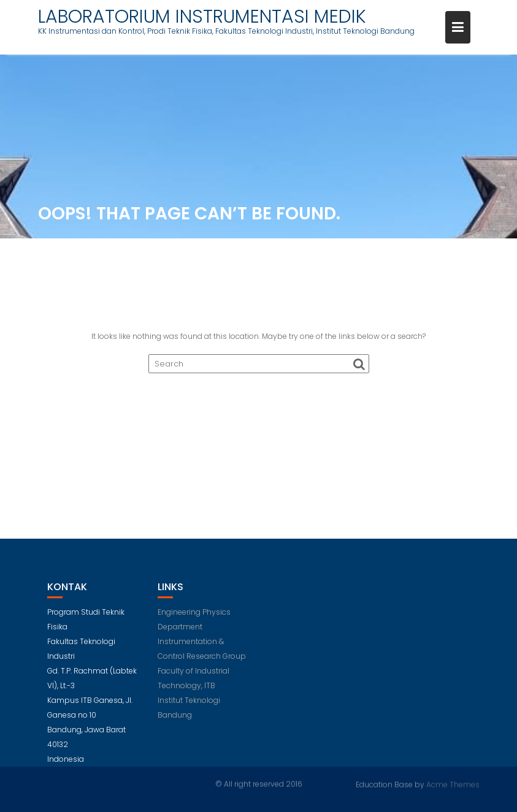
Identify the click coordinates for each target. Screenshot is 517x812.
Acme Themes (453, 784)
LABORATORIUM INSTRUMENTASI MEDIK (202, 17)
